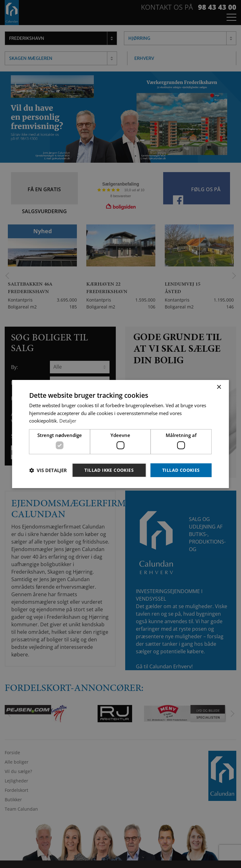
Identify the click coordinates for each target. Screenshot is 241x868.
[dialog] (120, 434)
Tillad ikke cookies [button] (109, 470)
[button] (48, 470)
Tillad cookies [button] (181, 470)
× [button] (219, 387)
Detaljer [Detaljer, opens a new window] (68, 421)
